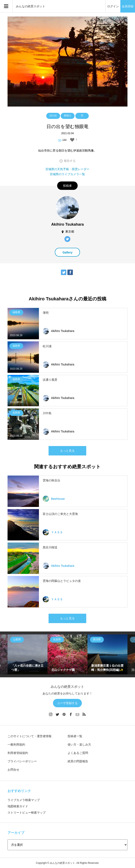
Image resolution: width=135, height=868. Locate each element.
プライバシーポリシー (22, 761)
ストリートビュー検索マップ (27, 813)
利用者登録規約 (18, 753)
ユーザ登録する (67, 703)
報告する (70, 161)
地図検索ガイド (18, 806)
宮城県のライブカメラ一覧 (67, 174)
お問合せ (13, 770)
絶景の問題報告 (78, 761)
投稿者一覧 (75, 736)
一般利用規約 (16, 745)
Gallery (67, 252)
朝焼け (68, 116)
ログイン (113, 6)
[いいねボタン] (72, 140)
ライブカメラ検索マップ (24, 800)
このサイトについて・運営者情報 (30, 736)
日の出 (53, 116)
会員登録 (128, 6)
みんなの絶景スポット (31, 6)
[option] (28, 654)
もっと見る (67, 451)
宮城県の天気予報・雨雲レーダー (67, 169)
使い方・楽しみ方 (79, 745)
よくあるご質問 (78, 753)
